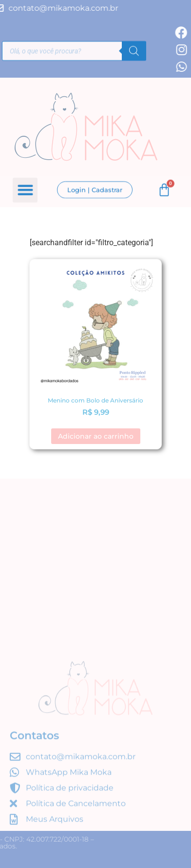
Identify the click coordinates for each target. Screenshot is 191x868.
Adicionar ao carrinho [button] (96, 436)
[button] (25, 191)
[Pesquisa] (134, 52)
